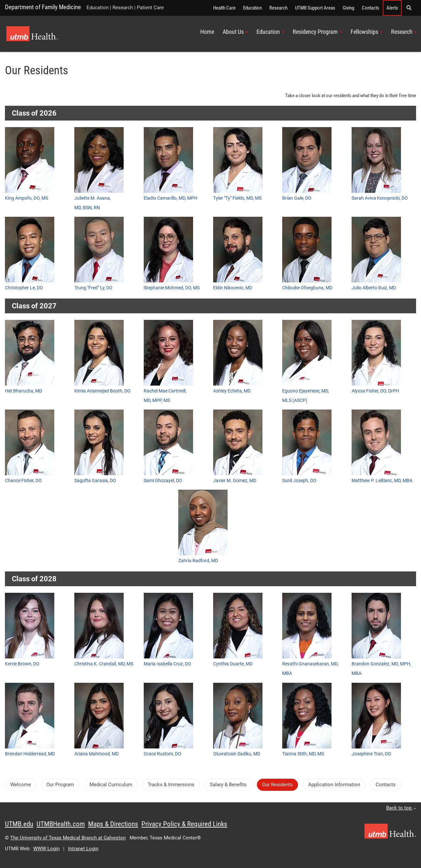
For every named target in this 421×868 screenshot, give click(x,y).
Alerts (392, 8)
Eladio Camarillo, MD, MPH (171, 198)
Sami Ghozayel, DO (163, 480)
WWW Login (46, 849)
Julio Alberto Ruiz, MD (374, 288)
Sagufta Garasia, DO (95, 480)
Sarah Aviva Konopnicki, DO (380, 198)
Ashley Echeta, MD (232, 391)
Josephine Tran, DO (371, 754)
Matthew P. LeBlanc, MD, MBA (382, 480)
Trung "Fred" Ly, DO (93, 288)
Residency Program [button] (317, 32)
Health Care (224, 8)
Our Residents (277, 785)
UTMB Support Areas (315, 8)
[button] (409, 8)
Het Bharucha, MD (24, 391)
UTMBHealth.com (61, 824)
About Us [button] (235, 32)
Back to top (401, 808)
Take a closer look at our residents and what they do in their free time (351, 96)
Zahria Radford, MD (198, 561)
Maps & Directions (113, 824)
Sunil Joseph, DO (299, 480)
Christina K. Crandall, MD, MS (104, 664)
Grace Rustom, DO (162, 754)
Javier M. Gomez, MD (235, 480)
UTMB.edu (19, 824)
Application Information (334, 785)
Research (278, 8)
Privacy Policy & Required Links (184, 824)
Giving (348, 8)
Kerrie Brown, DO (22, 664)
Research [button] (404, 32)
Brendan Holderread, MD (30, 754)
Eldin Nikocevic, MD (233, 288)
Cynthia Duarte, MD (233, 664)
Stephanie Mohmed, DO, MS (172, 288)
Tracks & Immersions (171, 785)
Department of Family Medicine (43, 7)
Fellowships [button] (367, 32)
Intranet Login (83, 849)
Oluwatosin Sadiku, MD (237, 754)
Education (252, 8)
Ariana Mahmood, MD (97, 754)
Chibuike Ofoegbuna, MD (307, 288)
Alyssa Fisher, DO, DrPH (375, 391)
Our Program (60, 785)
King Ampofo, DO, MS (26, 198)
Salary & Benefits (228, 785)
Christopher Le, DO (24, 288)
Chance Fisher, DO (23, 480)
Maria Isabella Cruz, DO (167, 664)
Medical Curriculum (111, 785)
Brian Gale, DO (297, 198)
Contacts (371, 8)
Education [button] (270, 32)
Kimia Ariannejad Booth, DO (102, 391)
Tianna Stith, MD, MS (303, 754)
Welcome (21, 785)
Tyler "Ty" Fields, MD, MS (237, 198)
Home (207, 32)
